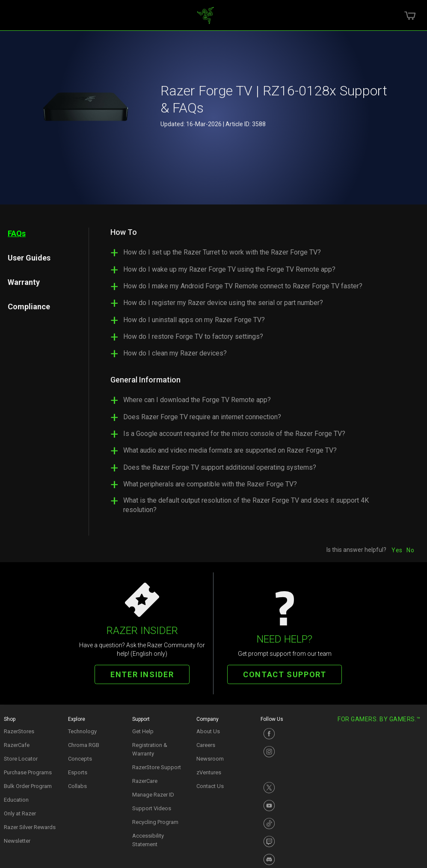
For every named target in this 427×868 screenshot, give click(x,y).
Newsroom (210, 759)
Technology (82, 731)
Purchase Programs (28, 772)
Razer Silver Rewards (30, 827)
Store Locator (21, 759)
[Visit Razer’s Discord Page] (288, 859)
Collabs (77, 786)
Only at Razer (20, 813)
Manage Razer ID (153, 795)
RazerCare (145, 781)
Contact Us (210, 786)
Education (16, 800)
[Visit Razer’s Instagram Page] (288, 752)
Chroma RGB (84, 745)
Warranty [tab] (24, 282)
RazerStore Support (157, 767)
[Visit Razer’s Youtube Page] (288, 806)
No (410, 550)
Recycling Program (155, 822)
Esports (78, 772)
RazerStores (19, 731)
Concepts (80, 759)
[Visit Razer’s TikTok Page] (288, 824)
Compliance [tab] (29, 307)
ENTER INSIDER (142, 674)
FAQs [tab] (17, 233)
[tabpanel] (252, 375)
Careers (206, 745)
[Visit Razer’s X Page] (288, 788)
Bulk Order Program (28, 786)
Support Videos (152, 808)
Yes (397, 550)
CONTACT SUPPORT (285, 674)
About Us (208, 731)
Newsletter (17, 841)
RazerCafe (17, 745)
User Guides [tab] (29, 258)
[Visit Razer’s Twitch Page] (288, 841)
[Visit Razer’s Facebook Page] (288, 734)
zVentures (209, 772)
